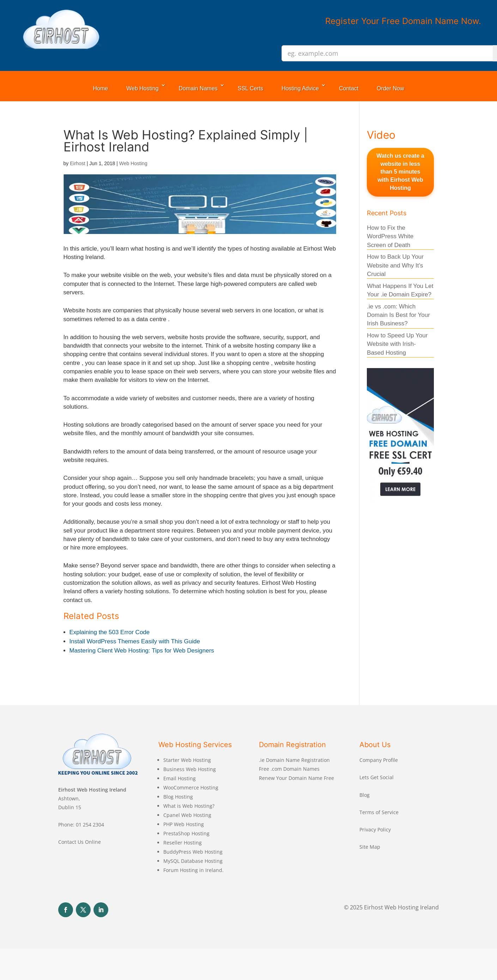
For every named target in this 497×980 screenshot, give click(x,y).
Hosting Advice (300, 88)
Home (101, 88)
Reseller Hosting (183, 843)
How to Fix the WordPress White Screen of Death (390, 236)
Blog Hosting (178, 797)
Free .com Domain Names (289, 769)
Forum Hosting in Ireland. (193, 870)
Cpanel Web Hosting (187, 815)
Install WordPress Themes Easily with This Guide (135, 641)
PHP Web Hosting (184, 824)
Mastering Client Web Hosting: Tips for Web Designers (142, 651)
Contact (349, 88)
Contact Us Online (80, 842)
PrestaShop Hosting (186, 833)
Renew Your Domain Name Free (296, 778)
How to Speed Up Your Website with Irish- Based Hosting (397, 344)
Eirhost (78, 163)
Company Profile (379, 760)
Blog (365, 795)
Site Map (370, 847)
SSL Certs (250, 88)
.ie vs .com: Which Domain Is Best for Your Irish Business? (398, 315)
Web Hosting (142, 88)
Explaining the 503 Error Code (110, 632)
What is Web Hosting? (189, 806)
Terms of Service (379, 812)
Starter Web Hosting (187, 760)
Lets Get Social (377, 777)
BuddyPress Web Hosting (193, 852)
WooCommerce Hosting (191, 787)
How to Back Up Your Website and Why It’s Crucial (395, 265)
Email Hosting (180, 778)
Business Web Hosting (190, 769)
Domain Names (198, 88)
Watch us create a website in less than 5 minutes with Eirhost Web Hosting (400, 172)
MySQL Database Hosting (193, 861)
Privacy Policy (375, 829)
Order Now (390, 88)
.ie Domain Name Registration (294, 760)
